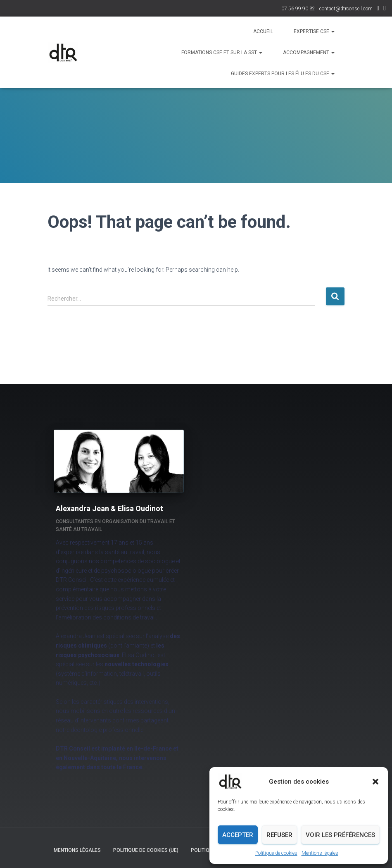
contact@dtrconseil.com (346, 9)
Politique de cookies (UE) (146, 850)
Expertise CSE (314, 31)
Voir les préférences (340, 835)
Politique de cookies (276, 853)
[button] (375, 782)
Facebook (385, 9)
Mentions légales (320, 853)
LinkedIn (378, 9)
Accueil (263, 31)
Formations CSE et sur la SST (222, 53)
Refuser (279, 835)
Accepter (238, 835)
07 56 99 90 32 (298, 9)
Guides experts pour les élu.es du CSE (283, 74)
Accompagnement (309, 53)
